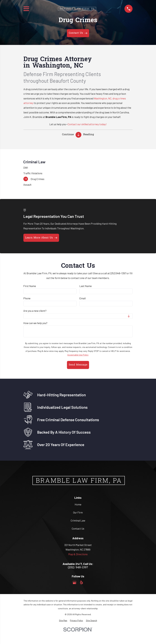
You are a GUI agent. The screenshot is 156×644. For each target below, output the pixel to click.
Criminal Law (78, 520)
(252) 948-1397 (78, 568)
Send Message (78, 365)
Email (82, 298)
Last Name (86, 286)
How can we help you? (35, 323)
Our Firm (78, 512)
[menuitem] (78, 167)
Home (78, 504)
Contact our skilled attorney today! (87, 124)
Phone (27, 298)
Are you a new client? (35, 311)
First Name (30, 286)
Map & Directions (78, 554)
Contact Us (78, 528)
